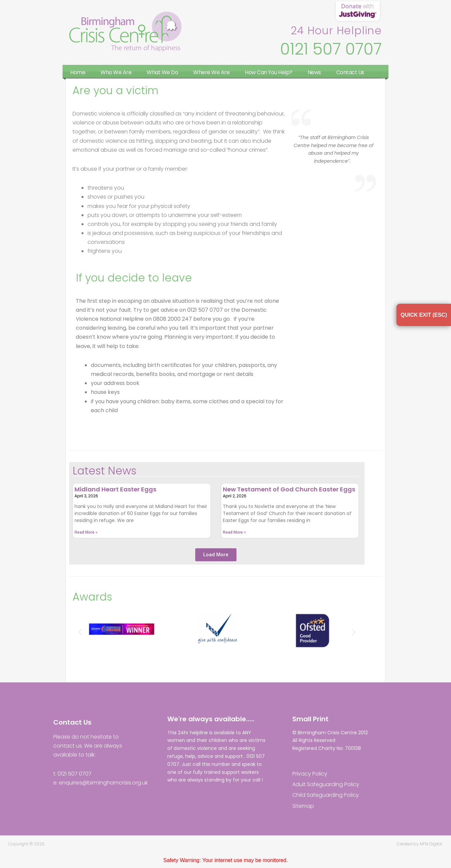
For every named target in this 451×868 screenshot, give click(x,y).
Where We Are (211, 72)
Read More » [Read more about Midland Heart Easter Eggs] (86, 532)
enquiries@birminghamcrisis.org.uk (103, 783)
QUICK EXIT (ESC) (424, 315)
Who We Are (116, 72)
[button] (216, 555)
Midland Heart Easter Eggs (115, 489)
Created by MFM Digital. (420, 844)
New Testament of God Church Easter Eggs (289, 489)
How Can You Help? (269, 72)
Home (78, 72)
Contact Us (350, 72)
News (314, 72)
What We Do (162, 72)
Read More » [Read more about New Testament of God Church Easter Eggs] (234, 532)
